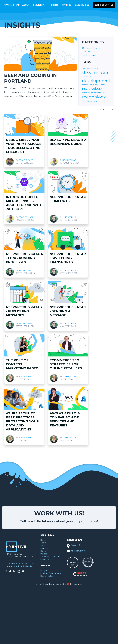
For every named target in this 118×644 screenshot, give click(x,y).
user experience (88, 101)
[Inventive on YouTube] (23, 571)
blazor (96, 68)
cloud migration (96, 72)
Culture (86, 52)
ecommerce (87, 85)
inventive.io (49, 584)
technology (94, 97)
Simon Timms (69, 217)
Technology (89, 55)
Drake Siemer (26, 160)
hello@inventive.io (79, 551)
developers (86, 76)
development (96, 81)
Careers (67, 5)
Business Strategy (92, 48)
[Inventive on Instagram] (19, 571)
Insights (54, 5)
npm (103, 85)
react (103, 89)
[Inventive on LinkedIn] (14, 571)
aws (84, 68)
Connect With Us (104, 5)
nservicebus (91, 89)
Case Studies (82, 5)
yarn (101, 101)
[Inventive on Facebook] (6, 571)
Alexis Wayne (26, 377)
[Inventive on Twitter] (10, 571)
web (97, 101)
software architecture (95, 93)
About (26, 5)
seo (84, 92)
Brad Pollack (70, 160)
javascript (97, 85)
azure (90, 68)
